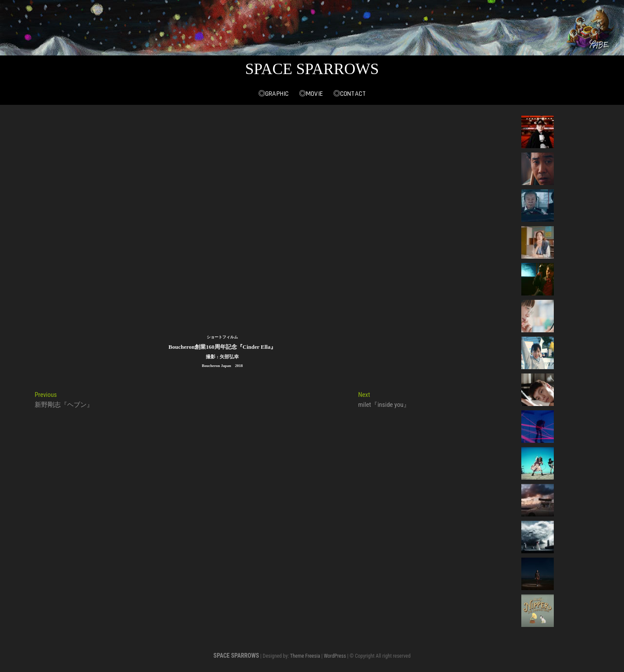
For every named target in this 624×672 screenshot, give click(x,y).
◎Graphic (274, 94)
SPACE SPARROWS (312, 69)
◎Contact (350, 94)
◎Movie (311, 94)
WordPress (335, 656)
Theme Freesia (305, 656)
